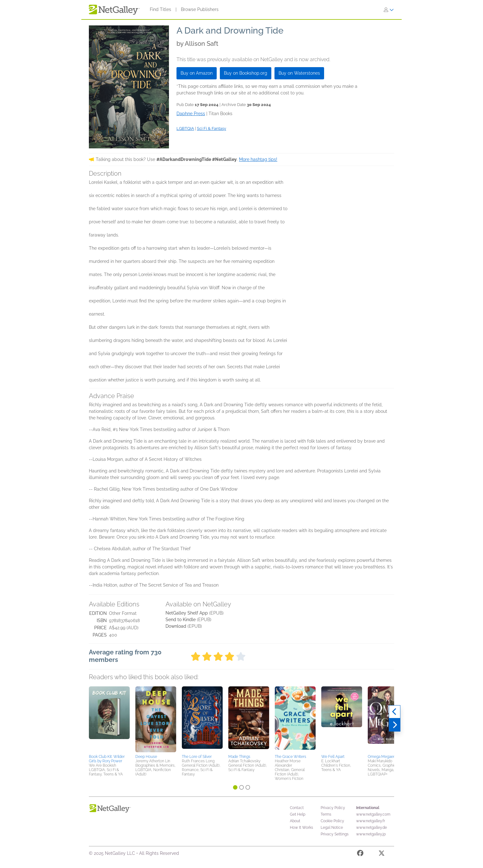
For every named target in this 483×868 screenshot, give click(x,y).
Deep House (146, 757)
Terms (326, 814)
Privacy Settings (335, 834)
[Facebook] (360, 854)
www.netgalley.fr (371, 821)
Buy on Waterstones (299, 73)
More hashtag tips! (258, 159)
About (295, 821)
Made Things (239, 757)
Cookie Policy (332, 821)
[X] (382, 854)
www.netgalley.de (372, 828)
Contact (297, 808)
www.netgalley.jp (371, 834)
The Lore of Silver (197, 757)
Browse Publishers (200, 9)
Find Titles (160, 9)
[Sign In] (389, 10)
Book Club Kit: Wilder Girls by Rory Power (107, 759)
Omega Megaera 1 (383, 757)
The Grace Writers (290, 757)
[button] (109, 719)
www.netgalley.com (373, 814)
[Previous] (395, 712)
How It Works (301, 828)
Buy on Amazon (197, 73)
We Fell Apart (333, 757)
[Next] (395, 725)
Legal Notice (332, 828)
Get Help (298, 814)
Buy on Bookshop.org (246, 73)
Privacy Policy (333, 808)
